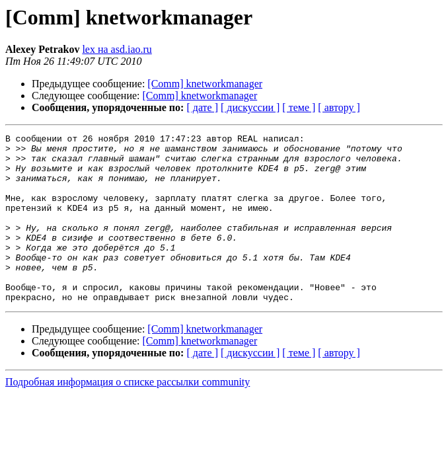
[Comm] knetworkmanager (205, 84)
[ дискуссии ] (250, 107)
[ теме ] (299, 107)
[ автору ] (339, 107)
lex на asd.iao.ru (117, 49)
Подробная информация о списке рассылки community (128, 416)
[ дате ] (202, 107)
